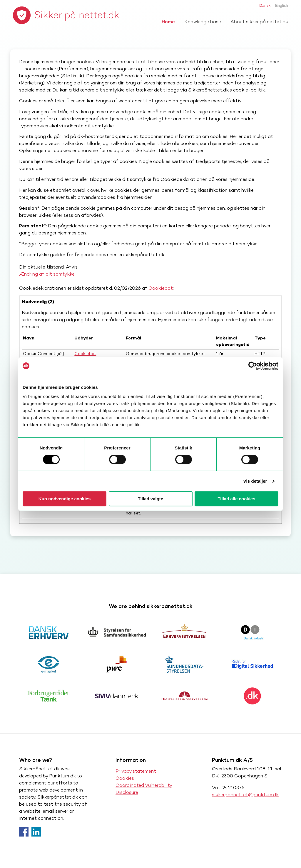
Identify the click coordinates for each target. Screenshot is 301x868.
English (282, 5)
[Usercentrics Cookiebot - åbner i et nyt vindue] (253, 366)
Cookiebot (161, 288)
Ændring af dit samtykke (47, 274)
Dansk (265, 5)
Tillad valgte (150, 499)
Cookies (125, 778)
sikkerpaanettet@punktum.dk (245, 795)
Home (168, 22)
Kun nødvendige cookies (65, 499)
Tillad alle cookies (236, 499)
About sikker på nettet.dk (259, 22)
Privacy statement (136, 771)
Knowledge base (203, 22)
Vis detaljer (255, 481)
